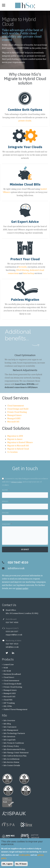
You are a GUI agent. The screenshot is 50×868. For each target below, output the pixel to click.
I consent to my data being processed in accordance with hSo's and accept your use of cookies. (25, 482)
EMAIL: (6, 501)
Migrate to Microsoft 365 (18, 446)
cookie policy (25, 855)
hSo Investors (9, 737)
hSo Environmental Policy (14, 749)
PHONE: (6, 513)
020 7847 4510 (12, 644)
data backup (29, 273)
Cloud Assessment (16, 406)
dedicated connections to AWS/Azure (21, 387)
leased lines (20, 384)
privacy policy (17, 482)
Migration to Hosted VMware (20, 442)
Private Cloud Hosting (17, 412)
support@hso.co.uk (14, 635)
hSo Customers (10, 727)
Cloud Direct (9, 677)
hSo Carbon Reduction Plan (15, 756)
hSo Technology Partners (14, 733)
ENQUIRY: (7, 524)
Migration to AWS (15, 436)
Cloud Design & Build (12, 684)
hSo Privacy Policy (11, 746)
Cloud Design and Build (18, 409)
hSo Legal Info (10, 740)
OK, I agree (7, 864)
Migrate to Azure (15, 439)
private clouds (25, 121)
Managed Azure (14, 415)
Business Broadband (12, 674)
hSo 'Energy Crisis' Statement (16, 753)
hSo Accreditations (11, 759)
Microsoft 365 (13, 422)
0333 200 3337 (12, 631)
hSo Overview (9, 721)
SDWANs (31, 384)
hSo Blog (7, 724)
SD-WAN (7, 671)
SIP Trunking (9, 703)
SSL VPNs (8, 706)
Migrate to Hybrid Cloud (18, 449)
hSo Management (11, 730)
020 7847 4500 (12, 622)
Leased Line (9, 664)
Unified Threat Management (15, 709)
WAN (6, 668)
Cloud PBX (8, 700)
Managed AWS (14, 418)
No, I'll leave (21, 864)
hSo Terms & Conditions (14, 743)
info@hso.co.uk (16, 568)
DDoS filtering (23, 270)
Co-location (12, 452)
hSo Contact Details (12, 765)
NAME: (6, 490)
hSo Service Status (11, 762)
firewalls (23, 267)
